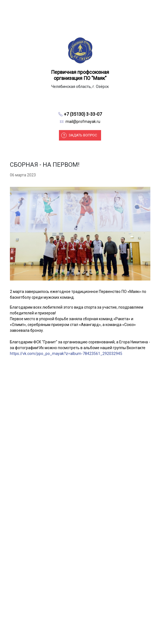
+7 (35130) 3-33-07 (83, 114)
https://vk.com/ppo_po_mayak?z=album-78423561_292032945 (66, 354)
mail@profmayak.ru (83, 122)
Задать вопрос (83, 135)
